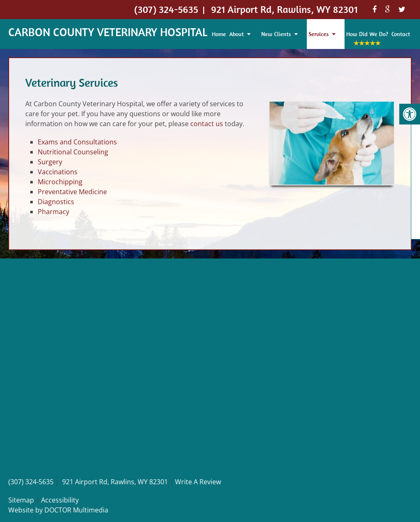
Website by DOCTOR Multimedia (58, 510)
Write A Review (198, 482)
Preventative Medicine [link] (72, 192)
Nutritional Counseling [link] (73, 152)
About (237, 34)
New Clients (276, 34)
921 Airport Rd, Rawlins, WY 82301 (115, 482)
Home (219, 34)
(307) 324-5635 (31, 482)
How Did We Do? (367, 34)
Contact (401, 34)
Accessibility (60, 500)
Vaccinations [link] (58, 172)
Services (319, 34)
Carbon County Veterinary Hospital (108, 32)
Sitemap (21, 500)
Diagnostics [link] (56, 202)
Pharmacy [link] (53, 212)
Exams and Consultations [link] (77, 142)
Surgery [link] (50, 162)
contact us (207, 124)
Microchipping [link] (60, 182)
